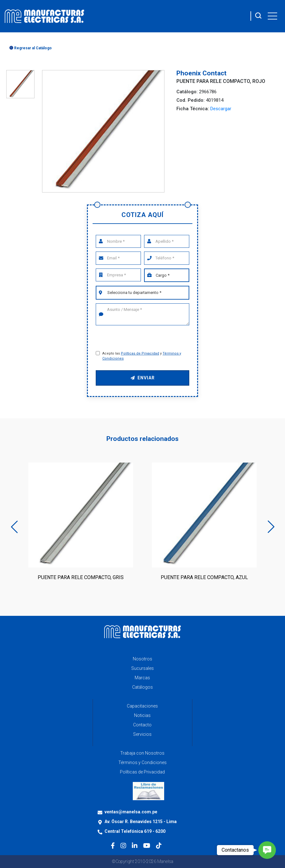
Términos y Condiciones (142, 762)
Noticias (142, 715)
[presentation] (143, 339)
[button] (267, 850)
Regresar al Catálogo (31, 48)
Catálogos (142, 687)
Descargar (221, 109)
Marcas (142, 678)
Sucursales (142, 668)
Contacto (142, 725)
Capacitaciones (142, 706)
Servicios (142, 734)
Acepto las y (142, 356)
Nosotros (142, 659)
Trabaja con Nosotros (142, 753)
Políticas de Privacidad (140, 353)
